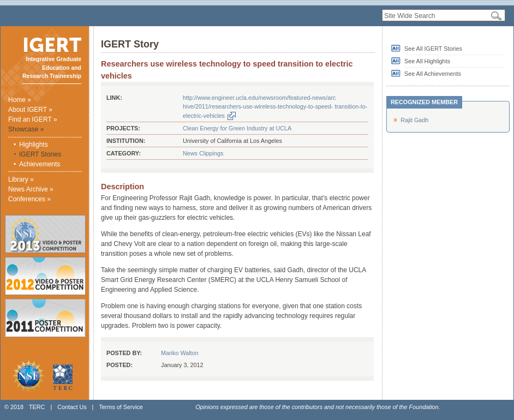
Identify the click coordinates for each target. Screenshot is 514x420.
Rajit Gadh (414, 120)
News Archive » (31, 189)
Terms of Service (121, 407)
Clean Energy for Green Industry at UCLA (237, 128)
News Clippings (203, 153)
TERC (37, 407)
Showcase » (26, 129)
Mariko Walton (180, 353)
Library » (21, 179)
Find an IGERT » (33, 119)
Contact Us (72, 407)
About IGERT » (30, 110)
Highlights (34, 145)
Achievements (40, 164)
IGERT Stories (40, 154)
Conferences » (29, 199)
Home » (20, 100)
